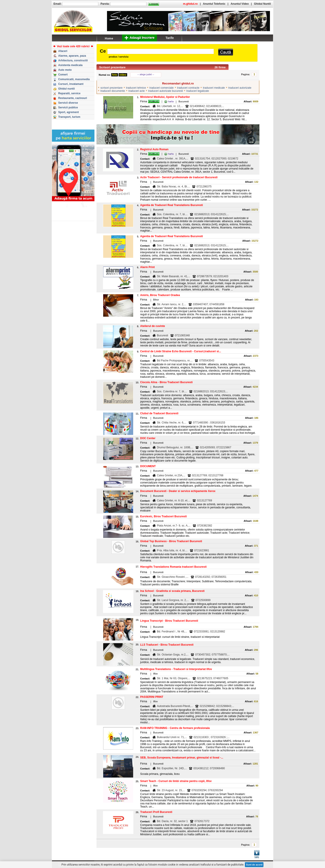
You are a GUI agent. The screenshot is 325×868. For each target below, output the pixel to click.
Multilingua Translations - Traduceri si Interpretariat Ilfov (176, 669)
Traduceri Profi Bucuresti (156, 812)
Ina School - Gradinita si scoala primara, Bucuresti (172, 591)
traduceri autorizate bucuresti (166, 91)
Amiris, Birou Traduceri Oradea (160, 295)
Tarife (170, 38)
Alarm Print (147, 267)
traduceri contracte (188, 88)
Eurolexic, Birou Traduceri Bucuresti (163, 516)
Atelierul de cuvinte (153, 326)
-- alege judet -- (146, 74)
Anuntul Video (240, 4)
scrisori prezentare (112, 88)
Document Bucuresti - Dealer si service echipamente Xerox (178, 491)
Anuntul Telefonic (214, 4)
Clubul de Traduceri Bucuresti (159, 413)
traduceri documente (113, 91)
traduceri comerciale (162, 88)
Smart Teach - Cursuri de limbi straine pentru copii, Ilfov (176, 781)
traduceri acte (137, 91)
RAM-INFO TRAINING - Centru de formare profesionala (175, 728)
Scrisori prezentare (112, 67)
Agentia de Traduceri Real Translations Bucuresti (171, 205)
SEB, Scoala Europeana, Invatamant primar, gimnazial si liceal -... (182, 758)
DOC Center (148, 438)
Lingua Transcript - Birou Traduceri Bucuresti (169, 621)
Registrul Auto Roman (154, 149)
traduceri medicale (214, 88)
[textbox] (161, 51)
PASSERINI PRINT (152, 697)
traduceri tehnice (136, 88)
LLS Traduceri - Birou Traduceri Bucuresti (167, 645)
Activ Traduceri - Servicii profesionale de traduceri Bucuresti (179, 177)
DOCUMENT (148, 466)
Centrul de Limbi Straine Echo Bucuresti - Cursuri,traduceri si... (181, 351)
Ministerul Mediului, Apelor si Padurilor (165, 97)
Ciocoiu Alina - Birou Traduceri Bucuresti (166, 382)
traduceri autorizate (240, 88)
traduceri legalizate (198, 91)
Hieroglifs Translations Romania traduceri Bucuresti (173, 567)
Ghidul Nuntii (262, 4)
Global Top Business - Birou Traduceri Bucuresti (171, 541)
